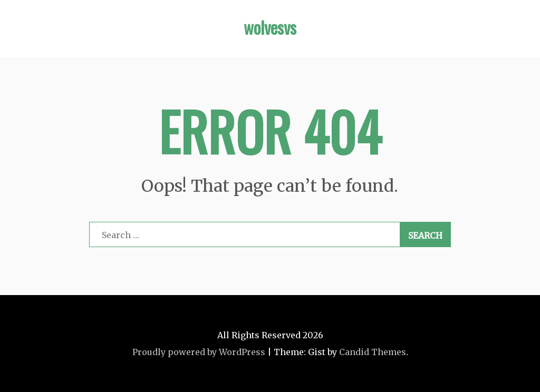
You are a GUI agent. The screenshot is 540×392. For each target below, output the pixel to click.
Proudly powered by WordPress (199, 352)
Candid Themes (373, 352)
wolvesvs (270, 27)
